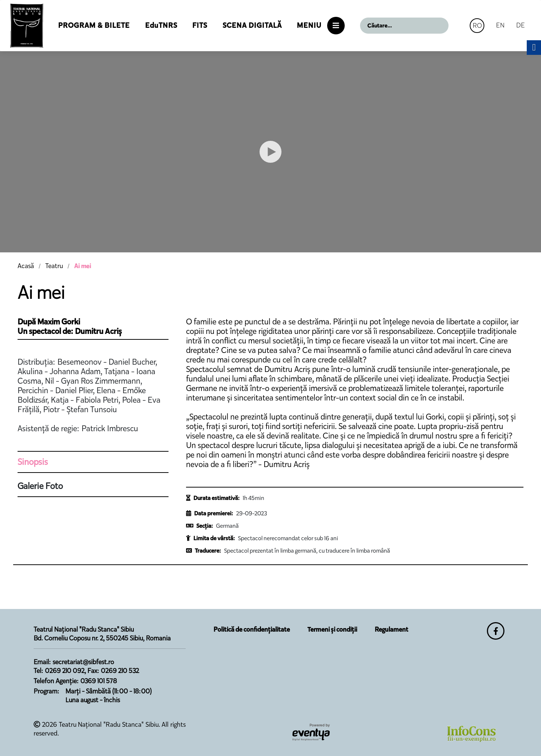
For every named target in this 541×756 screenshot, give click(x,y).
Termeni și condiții (332, 629)
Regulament (391, 629)
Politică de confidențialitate (252, 629)
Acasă (26, 266)
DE (521, 25)
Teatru (54, 266)
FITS (200, 25)
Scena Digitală (252, 25)
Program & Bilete (94, 25)
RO (477, 25)
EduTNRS (161, 25)
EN (500, 25)
